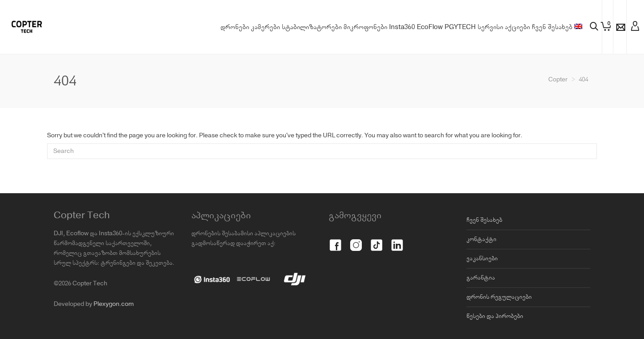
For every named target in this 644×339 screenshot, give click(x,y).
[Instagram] (356, 240)
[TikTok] (377, 240)
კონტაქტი (481, 239)
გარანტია (481, 278)
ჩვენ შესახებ (484, 220)
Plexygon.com (114, 304)
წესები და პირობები (495, 316)
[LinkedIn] (397, 240)
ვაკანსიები (482, 258)
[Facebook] (335, 240)
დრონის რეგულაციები (499, 297)
